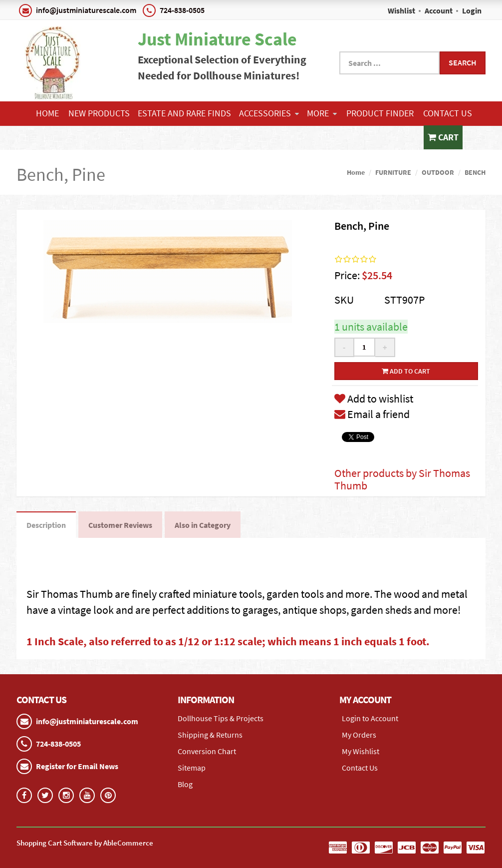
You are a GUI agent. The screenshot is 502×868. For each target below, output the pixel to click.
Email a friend (372, 414)
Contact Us (448, 113)
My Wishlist (361, 751)
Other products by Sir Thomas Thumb (402, 479)
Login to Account (370, 718)
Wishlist (401, 10)
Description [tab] (46, 525)
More (322, 113)
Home (47, 113)
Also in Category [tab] (203, 525)
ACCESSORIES (269, 113)
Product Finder (380, 113)
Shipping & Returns (210, 735)
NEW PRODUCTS (99, 113)
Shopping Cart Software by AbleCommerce (85, 843)
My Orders (359, 735)
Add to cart (406, 371)
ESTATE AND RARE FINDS (184, 113)
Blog (185, 784)
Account (439, 10)
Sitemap (192, 768)
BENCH (475, 172)
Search (463, 62)
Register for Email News (77, 766)
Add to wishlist (374, 399)
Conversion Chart (207, 751)
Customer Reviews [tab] (120, 525)
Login (472, 10)
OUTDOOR (438, 172)
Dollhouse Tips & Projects (221, 718)
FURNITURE (393, 172)
